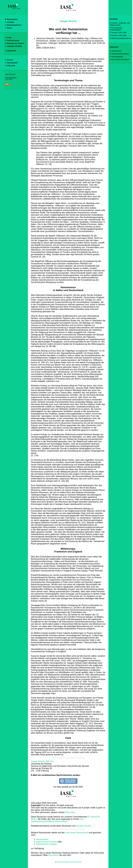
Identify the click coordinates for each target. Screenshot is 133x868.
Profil (9, 38)
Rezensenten (42, 839)
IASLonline (70, 812)
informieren (53, 855)
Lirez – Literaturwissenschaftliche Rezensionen (58, 820)
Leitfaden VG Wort (14, 46)
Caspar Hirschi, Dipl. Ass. (43, 761)
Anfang (64, 862)
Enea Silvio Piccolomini (120, 59)
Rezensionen (12, 19)
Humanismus (117, 51)
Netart (9, 28)
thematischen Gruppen (47, 844)
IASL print (11, 66)
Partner (78, 862)
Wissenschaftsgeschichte (121, 38)
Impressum (11, 51)
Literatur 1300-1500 (119, 33)
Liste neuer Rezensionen (77, 833)
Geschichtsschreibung (120, 54)
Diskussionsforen (14, 25)
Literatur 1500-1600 (119, 35)
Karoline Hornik (83, 826)
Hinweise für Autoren (16, 43)
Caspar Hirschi (68, 21)
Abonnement (12, 63)
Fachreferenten (13, 40)
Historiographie (117, 57)
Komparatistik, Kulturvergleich (116, 29)
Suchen (10, 60)
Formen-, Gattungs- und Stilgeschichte (120, 24)
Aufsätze (11, 22)
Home (58, 862)
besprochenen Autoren (47, 842)
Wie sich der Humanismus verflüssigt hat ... (68, 31)
